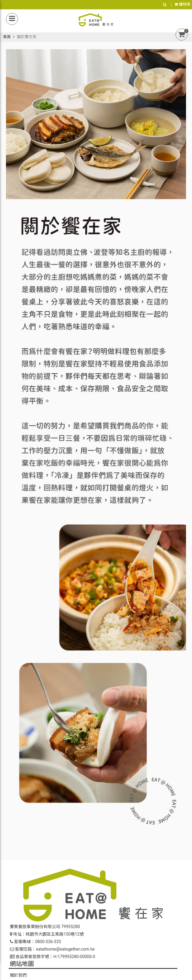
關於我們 (18, 975)
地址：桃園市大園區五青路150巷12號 (47, 934)
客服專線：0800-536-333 (35, 942)
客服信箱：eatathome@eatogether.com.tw (52, 949)
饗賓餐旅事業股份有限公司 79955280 (45, 927)
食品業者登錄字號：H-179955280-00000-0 (52, 957)
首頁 (7, 37)
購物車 (182, 4)
